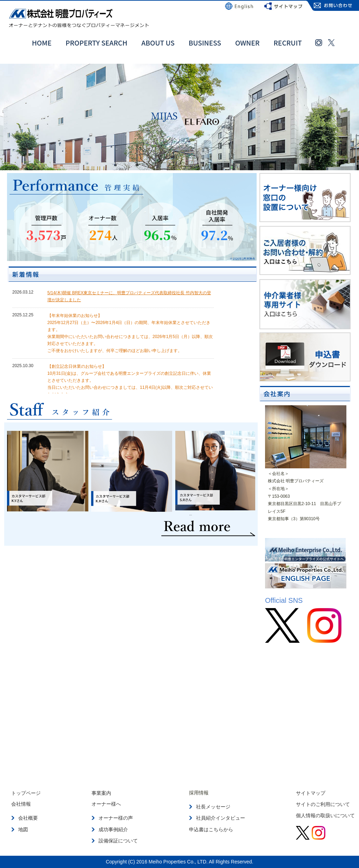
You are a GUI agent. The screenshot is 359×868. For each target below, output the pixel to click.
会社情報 (21, 804)
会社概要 (28, 818)
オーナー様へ (106, 804)
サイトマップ (311, 793)
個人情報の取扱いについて (325, 815)
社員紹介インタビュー (221, 818)
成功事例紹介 (113, 829)
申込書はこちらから (211, 829)
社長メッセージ (213, 807)
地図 (23, 829)
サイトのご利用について (323, 804)
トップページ (26, 793)
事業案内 (101, 793)
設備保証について (118, 840)
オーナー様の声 (116, 818)
